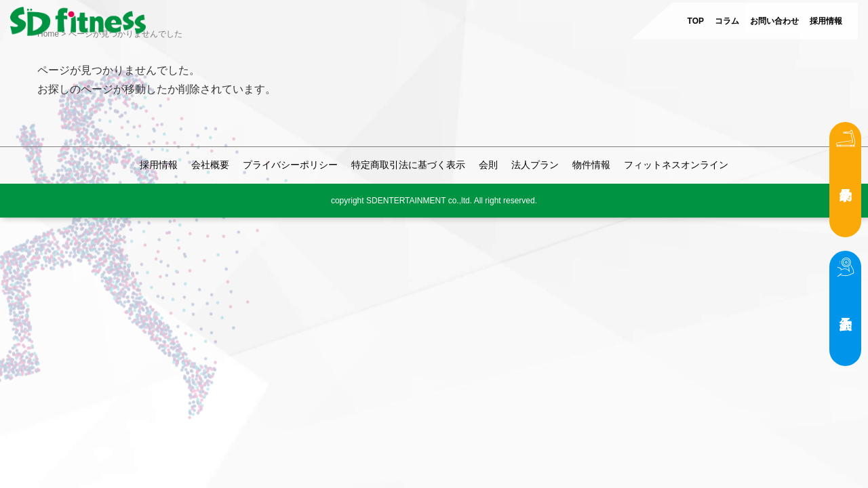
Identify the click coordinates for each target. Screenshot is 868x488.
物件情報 (591, 165)
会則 (488, 165)
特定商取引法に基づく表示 (408, 165)
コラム (727, 21)
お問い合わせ (774, 21)
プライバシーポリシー (290, 165)
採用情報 (826, 21)
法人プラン (535, 165)
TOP (696, 21)
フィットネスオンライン (676, 165)
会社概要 (210, 165)
